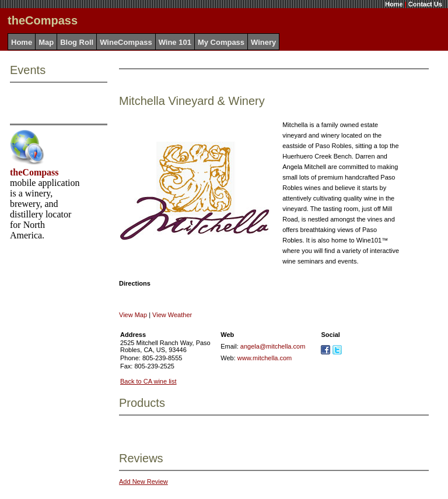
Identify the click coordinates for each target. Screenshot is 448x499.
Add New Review (143, 482)
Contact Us (425, 4)
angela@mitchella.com (273, 346)
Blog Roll (77, 42)
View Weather (172, 315)
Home (394, 4)
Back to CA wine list (148, 381)
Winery (263, 42)
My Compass (221, 42)
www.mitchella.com (265, 358)
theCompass (34, 172)
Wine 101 (175, 42)
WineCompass (126, 42)
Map (46, 42)
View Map (133, 315)
